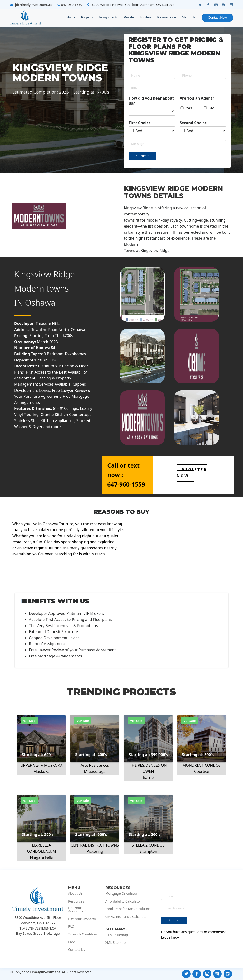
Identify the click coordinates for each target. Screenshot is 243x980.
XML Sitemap (116, 943)
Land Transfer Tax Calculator (127, 909)
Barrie (148, 777)
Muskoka (42, 771)
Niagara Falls (41, 857)
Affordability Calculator (123, 901)
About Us (188, 17)
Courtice (202, 771)
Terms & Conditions (83, 934)
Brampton (148, 851)
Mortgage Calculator (121, 893)
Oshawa (40, 303)
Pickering (95, 851)
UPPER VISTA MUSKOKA (41, 765)
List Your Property (82, 919)
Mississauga (95, 771)
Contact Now (217, 18)
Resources (165, 17)
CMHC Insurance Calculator (127, 917)
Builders (146, 17)
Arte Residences (95, 765)
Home (71, 17)
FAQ (71, 927)
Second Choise (193, 123)
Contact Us (77, 950)
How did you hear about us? (151, 101)
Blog (72, 942)
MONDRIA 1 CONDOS (202, 765)
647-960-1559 (72, 5)
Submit (143, 156)
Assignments (108, 17)
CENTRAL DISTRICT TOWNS (95, 845)
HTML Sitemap (117, 935)
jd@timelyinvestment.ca (34, 5)
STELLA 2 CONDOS (148, 845)
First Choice (140, 123)
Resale (129, 17)
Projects (87, 17)
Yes (189, 108)
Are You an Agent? (197, 98)
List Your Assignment (77, 910)
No (212, 108)
